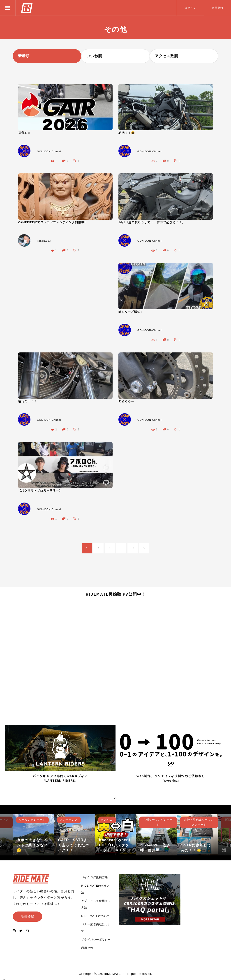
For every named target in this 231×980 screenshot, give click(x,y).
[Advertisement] (68, 295)
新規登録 (28, 915)
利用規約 (87, 946)
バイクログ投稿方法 (95, 876)
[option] (33, 833)
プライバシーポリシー (96, 938)
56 (133, 548)
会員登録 (217, 8)
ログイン (190, 8)
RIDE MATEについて (96, 914)
